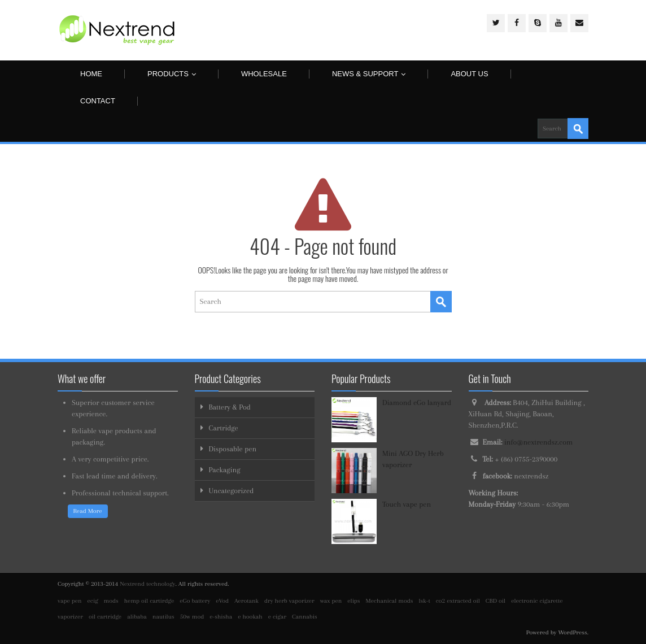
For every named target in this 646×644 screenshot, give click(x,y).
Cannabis (305, 617)
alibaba (137, 617)
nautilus (163, 617)
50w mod (192, 617)
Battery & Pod (230, 407)
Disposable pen (233, 449)
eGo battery (195, 601)
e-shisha (221, 617)
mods (111, 601)
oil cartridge (105, 617)
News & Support (369, 74)
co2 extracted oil (458, 601)
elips (353, 601)
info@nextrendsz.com (538, 442)
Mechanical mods (390, 601)
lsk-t (425, 601)
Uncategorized (232, 491)
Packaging (225, 470)
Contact (98, 101)
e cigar (277, 617)
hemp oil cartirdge (149, 601)
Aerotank (246, 601)
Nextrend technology (147, 584)
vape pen (70, 601)
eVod (222, 601)
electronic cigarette (537, 601)
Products (172, 74)
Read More (88, 511)
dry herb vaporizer (289, 601)
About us (469, 74)
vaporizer (70, 617)
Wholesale (264, 74)
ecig (93, 601)
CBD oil (496, 601)
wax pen (331, 601)
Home (91, 74)
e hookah (250, 617)
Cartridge (224, 428)
